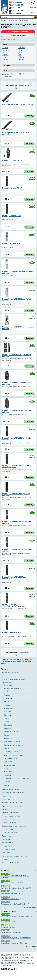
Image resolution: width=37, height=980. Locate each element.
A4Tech (5, 48)
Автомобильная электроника (13, 803)
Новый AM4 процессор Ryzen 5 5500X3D (16, 888)
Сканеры (7, 722)
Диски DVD (8, 738)
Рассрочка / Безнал (18, 36)
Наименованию (24, 86)
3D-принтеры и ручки (11, 758)
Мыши (6, 692)
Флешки (7, 702)
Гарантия (18, 21)
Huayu (21, 52)
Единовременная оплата (18, 32)
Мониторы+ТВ (9, 708)
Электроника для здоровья (11, 932)
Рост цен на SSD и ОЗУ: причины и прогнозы (18, 917)
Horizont (5, 52)
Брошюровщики (9, 765)
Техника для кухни (9, 823)
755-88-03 (19, 5)
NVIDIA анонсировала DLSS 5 (12, 883)
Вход (33, 12)
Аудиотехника (7, 796)
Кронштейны (8, 782)
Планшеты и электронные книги (14, 793)
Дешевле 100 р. (8, 74)
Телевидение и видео (10, 833)
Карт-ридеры (8, 762)
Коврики (7, 695)
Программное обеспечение (12, 806)
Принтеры (7, 715)
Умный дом (6, 839)
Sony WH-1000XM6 (8, 922)
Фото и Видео (7, 846)
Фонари (6, 785)
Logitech (5, 55)
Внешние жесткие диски (12, 688)
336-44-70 (19, 2)
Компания (11, 21)
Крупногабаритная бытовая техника (15, 856)
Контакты (25, 21)
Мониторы (7, 705)
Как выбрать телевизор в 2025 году (14, 943)
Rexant (5, 57)
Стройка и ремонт (9, 849)
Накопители (8, 728)
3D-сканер (7, 775)
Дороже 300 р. (8, 76)
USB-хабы (7, 748)
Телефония (6, 799)
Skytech (5, 59)
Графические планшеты (12, 742)
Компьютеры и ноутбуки (11, 676)
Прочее (6, 735)
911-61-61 (19, 11)
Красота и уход (8, 829)
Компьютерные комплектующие (14, 679)
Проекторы (8, 725)
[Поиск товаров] (18, 17)
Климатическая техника (11, 816)
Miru (20, 55)
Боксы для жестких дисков (13, 755)
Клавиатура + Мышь (11, 752)
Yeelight (21, 59)
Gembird (5, 50)
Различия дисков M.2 (9, 927)
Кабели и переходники (10, 673)
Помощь (33, 7)
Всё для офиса (8, 843)
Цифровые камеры (11, 732)
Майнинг (5, 859)
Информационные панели (13, 745)
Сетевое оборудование (11, 789)
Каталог (4, 21)
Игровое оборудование (11, 813)
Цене (17, 88)
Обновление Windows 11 (10, 899)
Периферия (6, 683)
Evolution (22, 48)
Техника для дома (9, 819)
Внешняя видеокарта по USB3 (12, 893)
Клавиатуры (8, 698)
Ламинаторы (8, 772)
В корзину (29, 116)
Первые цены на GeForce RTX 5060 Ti (15, 904)
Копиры (6, 718)
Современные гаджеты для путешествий (16, 938)
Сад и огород (7, 853)
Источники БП (9, 712)
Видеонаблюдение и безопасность (15, 826)
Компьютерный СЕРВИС (11, 863)
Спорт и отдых (7, 836)
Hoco (20, 50)
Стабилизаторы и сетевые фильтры (17, 778)
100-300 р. (22, 74)
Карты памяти (9, 685)
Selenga (21, 57)
